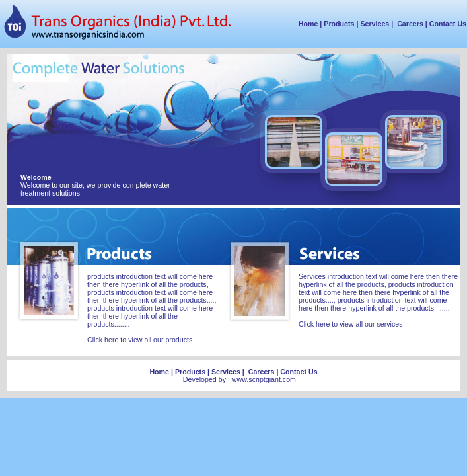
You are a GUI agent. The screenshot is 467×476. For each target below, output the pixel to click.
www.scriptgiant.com (264, 379)
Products (339, 24)
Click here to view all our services (351, 324)
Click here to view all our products (140, 340)
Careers (410, 24)
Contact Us (448, 24)
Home (308, 24)
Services (375, 24)
